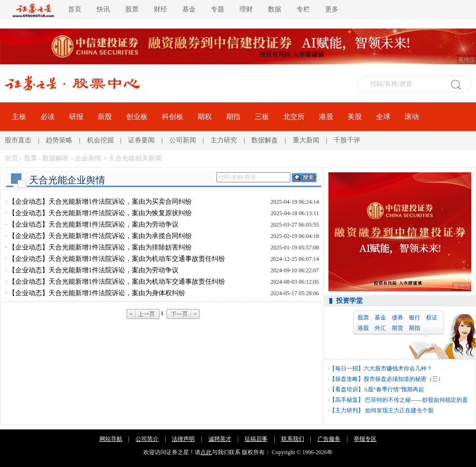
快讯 (103, 9)
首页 (75, 9)
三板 (262, 117)
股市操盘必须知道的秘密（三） (404, 379)
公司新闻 (183, 140)
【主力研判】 (347, 410)
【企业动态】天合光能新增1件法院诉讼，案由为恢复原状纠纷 (100, 213)
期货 (397, 328)
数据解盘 (265, 140)
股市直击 (18, 140)
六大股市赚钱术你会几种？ (398, 368)
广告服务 (329, 439)
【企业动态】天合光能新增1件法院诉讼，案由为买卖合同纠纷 (100, 202)
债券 (397, 318)
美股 (355, 117)
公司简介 (147, 439)
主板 (19, 117)
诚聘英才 (220, 439)
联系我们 (293, 439)
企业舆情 (88, 158)
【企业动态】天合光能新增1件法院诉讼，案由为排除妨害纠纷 (100, 247)
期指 (233, 117)
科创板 (173, 117)
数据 (275, 9)
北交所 (294, 117)
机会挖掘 (100, 140)
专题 (218, 9)
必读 (48, 117)
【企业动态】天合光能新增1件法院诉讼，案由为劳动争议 (94, 224)
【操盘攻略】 (347, 379)
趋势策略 (59, 140)
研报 (76, 117)
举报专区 (365, 439)
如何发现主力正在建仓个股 (399, 410)
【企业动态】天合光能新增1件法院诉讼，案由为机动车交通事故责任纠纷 (117, 259)
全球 (383, 117)
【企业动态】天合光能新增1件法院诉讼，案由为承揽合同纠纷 (100, 236)
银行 (415, 318)
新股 (105, 117)
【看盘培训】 (347, 389)
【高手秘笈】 (347, 400)
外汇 (380, 328)
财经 (160, 9)
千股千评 (347, 140)
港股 (326, 117)
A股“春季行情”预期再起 (394, 389)
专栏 (303, 9)
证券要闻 (141, 140)
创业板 (137, 117)
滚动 (412, 117)
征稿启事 (256, 439)
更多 (332, 9)
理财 (246, 9)
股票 (132, 9)
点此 (206, 452)
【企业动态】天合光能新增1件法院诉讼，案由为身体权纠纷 (97, 293)
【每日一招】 (347, 368)
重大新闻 (306, 140)
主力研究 (224, 140)
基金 (189, 9)
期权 (205, 117)
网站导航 (111, 439)
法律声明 (183, 439)
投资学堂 (349, 301)
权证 (432, 318)
